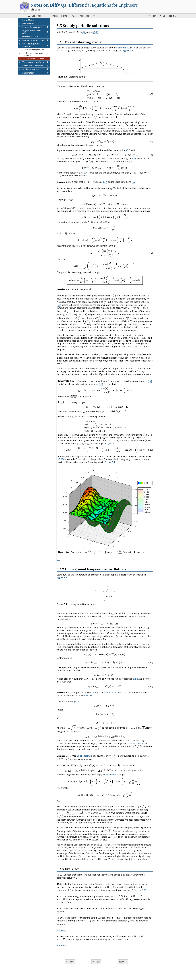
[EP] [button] (84, 32)
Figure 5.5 (62, 578)
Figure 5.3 (128, 50)
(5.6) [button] (86, 173)
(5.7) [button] (128, 150)
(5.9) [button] (59, 305)
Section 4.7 (123, 48)
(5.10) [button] (61, 459)
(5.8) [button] (134, 182)
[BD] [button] (95, 32)
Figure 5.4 (110, 462)
